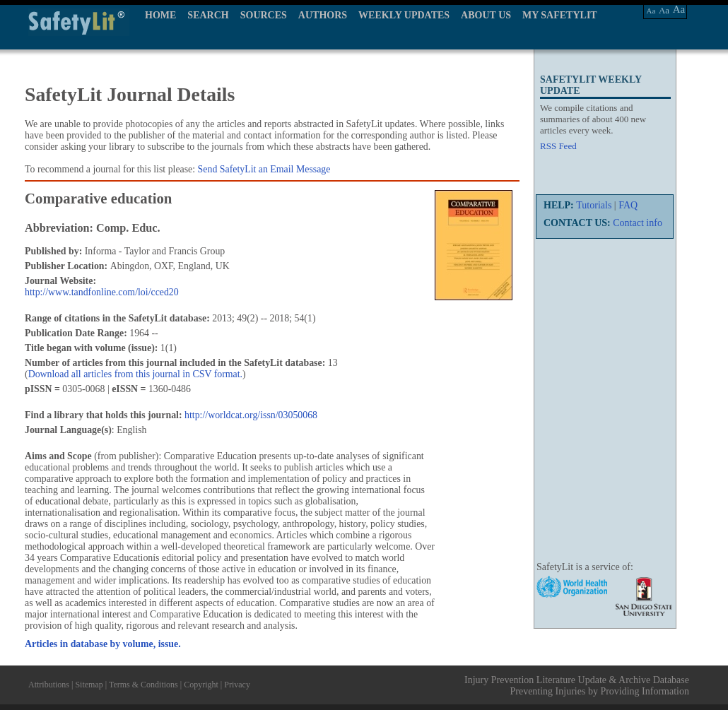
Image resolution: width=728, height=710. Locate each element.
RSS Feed (558, 146)
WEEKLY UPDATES (404, 15)
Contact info (638, 223)
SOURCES (264, 15)
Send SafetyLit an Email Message (264, 169)
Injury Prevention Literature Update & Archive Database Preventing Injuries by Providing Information (577, 686)
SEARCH (208, 15)
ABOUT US (486, 15)
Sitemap (89, 685)
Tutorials (594, 205)
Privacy (237, 685)
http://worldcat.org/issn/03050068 (251, 415)
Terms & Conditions (143, 685)
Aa (651, 11)
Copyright (201, 685)
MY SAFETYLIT (560, 15)
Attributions (49, 685)
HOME (160, 15)
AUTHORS (323, 15)
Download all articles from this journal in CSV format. (135, 374)
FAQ (628, 205)
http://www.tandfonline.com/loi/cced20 (102, 292)
